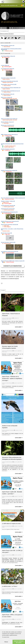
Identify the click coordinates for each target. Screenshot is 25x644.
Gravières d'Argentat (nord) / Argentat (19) (9, 170)
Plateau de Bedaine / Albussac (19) (8, 46)
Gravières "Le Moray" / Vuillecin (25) (8, 201)
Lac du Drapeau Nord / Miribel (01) (8, 69)
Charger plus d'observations (12, 266)
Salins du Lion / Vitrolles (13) (7, 97)
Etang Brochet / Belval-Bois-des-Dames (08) (9, 81)
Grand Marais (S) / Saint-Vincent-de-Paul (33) (10, 252)
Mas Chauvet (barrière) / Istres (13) (8, 94)
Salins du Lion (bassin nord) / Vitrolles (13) (9, 119)
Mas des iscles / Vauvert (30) (6, 233)
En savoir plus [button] (6, 637)
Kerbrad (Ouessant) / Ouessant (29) (8, 209)
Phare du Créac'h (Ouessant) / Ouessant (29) (10, 225)
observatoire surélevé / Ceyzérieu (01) (8, 78)
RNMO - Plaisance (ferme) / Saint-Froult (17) (9, 135)
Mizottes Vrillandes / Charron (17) (7, 122)
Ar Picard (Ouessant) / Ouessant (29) (8, 206)
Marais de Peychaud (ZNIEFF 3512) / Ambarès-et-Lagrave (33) (13, 261)
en (23, 5)
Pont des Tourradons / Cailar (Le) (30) (8, 242)
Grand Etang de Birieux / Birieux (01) (8, 56)
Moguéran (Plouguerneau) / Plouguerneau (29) (10, 221)
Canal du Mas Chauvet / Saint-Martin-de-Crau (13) (10, 91)
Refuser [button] (6, 642)
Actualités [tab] (3, 290)
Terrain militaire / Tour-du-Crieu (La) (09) (9, 84)
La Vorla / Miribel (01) (5, 65)
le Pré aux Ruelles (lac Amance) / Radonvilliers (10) (11, 88)
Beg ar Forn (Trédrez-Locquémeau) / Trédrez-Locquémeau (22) (13, 198)
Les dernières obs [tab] (5, 31)
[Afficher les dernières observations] (7, 34)
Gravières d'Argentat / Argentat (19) (8, 149)
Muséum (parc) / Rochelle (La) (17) (8, 125)
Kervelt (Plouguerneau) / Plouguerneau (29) (9, 212)
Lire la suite (19, 327)
